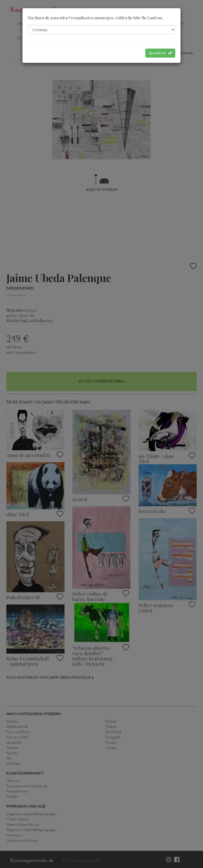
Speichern (160, 53)
